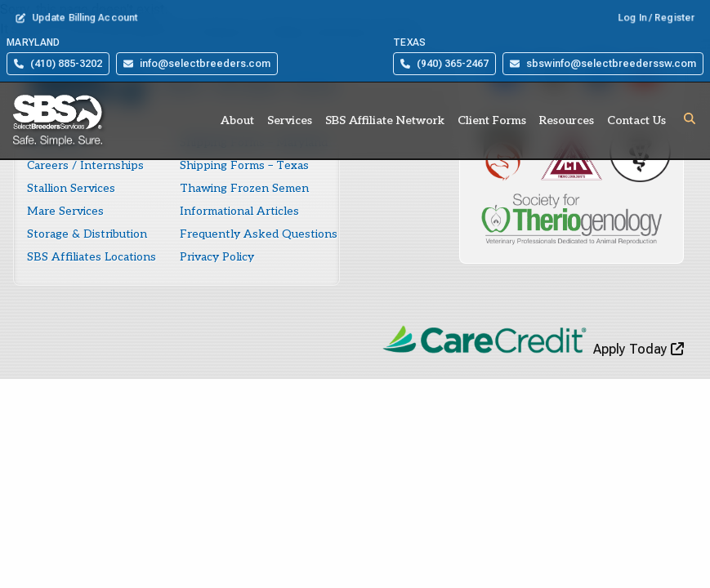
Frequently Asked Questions (259, 234)
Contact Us (636, 120)
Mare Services (65, 211)
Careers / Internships (85, 165)
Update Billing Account (77, 18)
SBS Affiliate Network (385, 120)
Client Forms (492, 120)
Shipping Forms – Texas (244, 165)
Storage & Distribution (87, 234)
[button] (690, 118)
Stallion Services (71, 188)
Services (290, 120)
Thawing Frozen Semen (244, 188)
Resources (567, 120)
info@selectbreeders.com (197, 64)
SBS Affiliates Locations (92, 257)
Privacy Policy (217, 257)
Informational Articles (239, 211)
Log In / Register (656, 18)
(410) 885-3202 (58, 64)
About (237, 120)
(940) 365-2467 (444, 64)
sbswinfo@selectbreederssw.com (603, 64)
